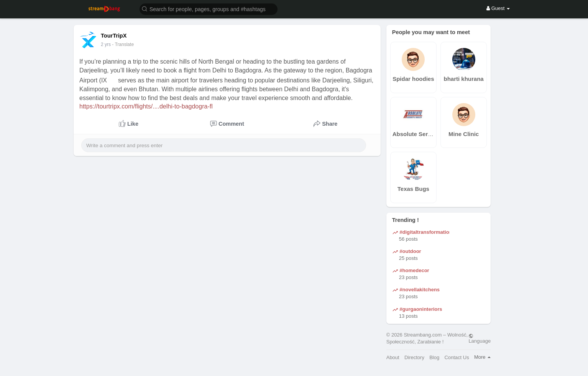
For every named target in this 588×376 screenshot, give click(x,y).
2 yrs (106, 44)
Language (480, 338)
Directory (414, 357)
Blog (434, 357)
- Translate (123, 44)
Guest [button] (498, 8)
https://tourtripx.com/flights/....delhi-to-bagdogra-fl (146, 106)
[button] (209, 9)
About (393, 357)
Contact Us (457, 357)
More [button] (482, 357)
